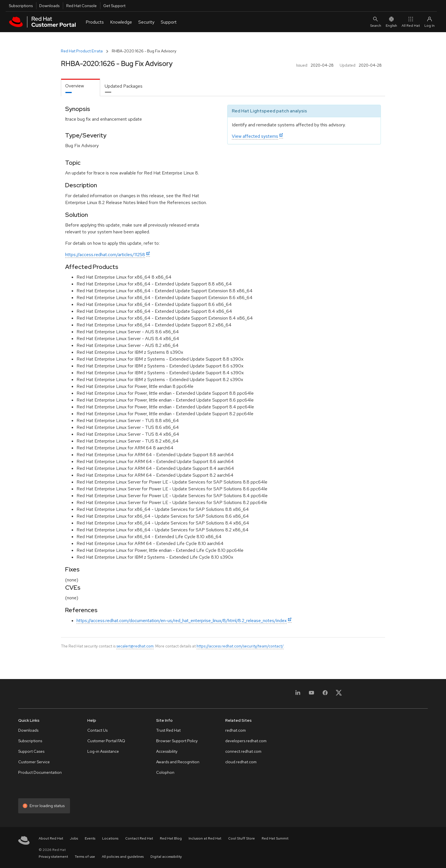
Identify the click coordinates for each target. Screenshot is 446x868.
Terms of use (85, 857)
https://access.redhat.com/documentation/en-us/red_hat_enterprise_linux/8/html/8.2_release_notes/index (182, 621)
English (391, 22)
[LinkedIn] (298, 695)
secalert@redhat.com (135, 646)
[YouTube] (311, 695)
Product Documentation (40, 772)
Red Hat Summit (275, 838)
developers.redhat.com (246, 741)
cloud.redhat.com (241, 762)
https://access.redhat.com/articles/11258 (105, 255)
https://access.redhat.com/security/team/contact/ (240, 646)
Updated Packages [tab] (124, 86)
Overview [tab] (75, 86)
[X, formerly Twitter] (339, 695)
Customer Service (34, 762)
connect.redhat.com (243, 751)
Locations (110, 838)
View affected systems (255, 136)
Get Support (114, 6)
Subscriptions (21, 6)
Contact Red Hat (139, 838)
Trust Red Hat (168, 730)
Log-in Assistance (103, 751)
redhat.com (236, 730)
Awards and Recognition (178, 762)
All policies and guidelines (123, 857)
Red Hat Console (81, 6)
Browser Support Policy (177, 741)
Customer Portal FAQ (106, 741)
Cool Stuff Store (241, 838)
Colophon (165, 772)
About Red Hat (51, 838)
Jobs (74, 838)
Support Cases (31, 751)
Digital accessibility (166, 857)
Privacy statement (53, 857)
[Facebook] (325, 695)
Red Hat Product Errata (82, 51)
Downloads (49, 6)
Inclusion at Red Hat (205, 838)
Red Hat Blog (171, 838)
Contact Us (97, 730)
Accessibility (167, 751)
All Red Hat (411, 22)
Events (90, 838)
